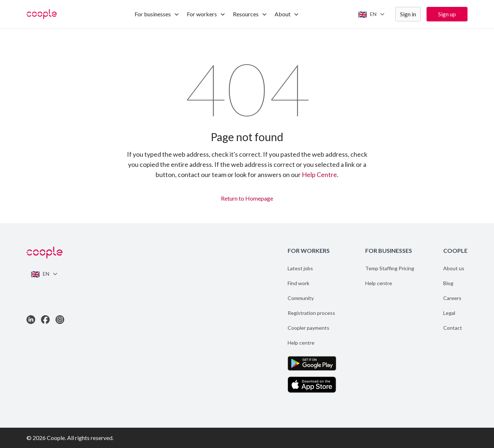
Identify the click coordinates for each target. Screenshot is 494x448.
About (287, 14)
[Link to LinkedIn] (31, 320)
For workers (206, 14)
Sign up (447, 14)
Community (301, 298)
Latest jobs (300, 268)
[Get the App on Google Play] (312, 363)
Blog (448, 283)
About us (454, 268)
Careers (452, 298)
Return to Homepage (247, 197)
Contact (453, 328)
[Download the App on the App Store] (312, 385)
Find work (299, 283)
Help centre (301, 343)
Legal (449, 313)
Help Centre (319, 174)
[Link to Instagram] (60, 320)
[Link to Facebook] (45, 320)
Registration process (311, 313)
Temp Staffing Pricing (390, 268)
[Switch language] (372, 14)
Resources (250, 14)
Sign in (408, 14)
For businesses (157, 14)
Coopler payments (308, 328)
